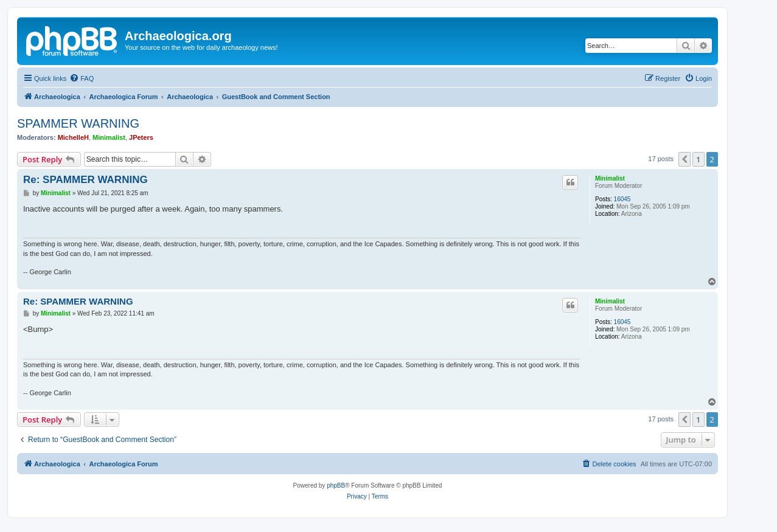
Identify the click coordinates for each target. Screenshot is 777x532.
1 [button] (698, 159)
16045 (622, 199)
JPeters (141, 137)
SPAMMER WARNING (78, 123)
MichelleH (73, 137)
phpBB (336, 485)
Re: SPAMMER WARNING (85, 180)
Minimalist (109, 137)
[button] (685, 159)
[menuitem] (82, 78)
